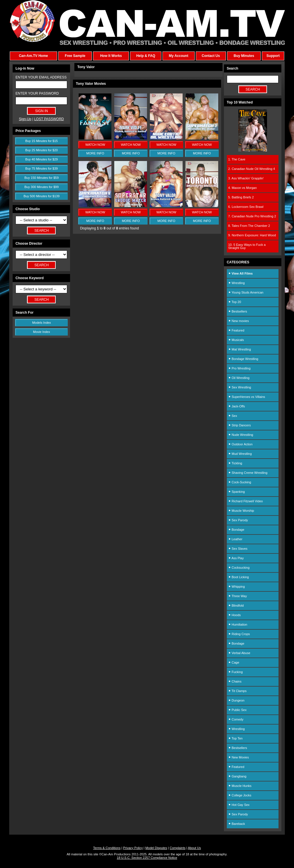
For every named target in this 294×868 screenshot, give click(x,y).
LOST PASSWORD (49, 119)
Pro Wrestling (239, 368)
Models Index (41, 323)
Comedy (236, 719)
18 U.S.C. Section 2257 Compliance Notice (147, 858)
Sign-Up (25, 119)
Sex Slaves (238, 549)
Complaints (178, 848)
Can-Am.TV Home (33, 56)
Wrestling (237, 283)
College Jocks (240, 795)
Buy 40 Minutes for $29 (41, 159)
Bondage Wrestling (243, 359)
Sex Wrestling (240, 387)
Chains (235, 681)
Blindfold (236, 606)
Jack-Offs (237, 406)
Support (273, 56)
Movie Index (41, 332)
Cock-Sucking (240, 482)
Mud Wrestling (240, 454)
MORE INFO (95, 153)
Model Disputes (156, 848)
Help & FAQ (146, 56)
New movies (239, 321)
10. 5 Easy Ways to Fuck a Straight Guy (247, 246)
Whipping (237, 587)
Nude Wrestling (241, 435)
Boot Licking (239, 577)
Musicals (236, 340)
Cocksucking (239, 568)
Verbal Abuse (239, 653)
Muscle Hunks (240, 786)
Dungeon (236, 700)
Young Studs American (246, 292)
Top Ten (235, 738)
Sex (233, 416)
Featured (236, 330)
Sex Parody (238, 520)
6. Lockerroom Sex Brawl (246, 207)
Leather (235, 539)
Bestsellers (238, 311)
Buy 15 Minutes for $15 (41, 141)
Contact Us (211, 56)
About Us (194, 848)
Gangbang (237, 776)
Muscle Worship (241, 511)
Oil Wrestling (239, 378)
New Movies (239, 757)
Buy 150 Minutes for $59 (41, 178)
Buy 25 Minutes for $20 (41, 150)
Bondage (236, 530)
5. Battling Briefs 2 (241, 197)
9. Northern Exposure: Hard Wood (252, 235)
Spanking (237, 492)
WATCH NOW (95, 145)
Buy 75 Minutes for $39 (41, 168)
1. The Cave (237, 159)
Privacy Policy (133, 848)
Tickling (235, 463)
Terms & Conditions (107, 848)
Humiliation (238, 624)
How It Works (111, 56)
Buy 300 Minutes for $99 (41, 187)
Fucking (236, 672)
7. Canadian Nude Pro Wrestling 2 (252, 216)
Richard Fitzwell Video (246, 501)
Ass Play (236, 558)
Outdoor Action (240, 444)
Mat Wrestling (240, 349)
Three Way (238, 596)
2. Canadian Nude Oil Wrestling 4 (252, 169)
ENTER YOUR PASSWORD (37, 93)
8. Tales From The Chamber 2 (249, 226)
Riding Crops (239, 634)
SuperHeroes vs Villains (247, 397)
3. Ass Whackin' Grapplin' (246, 178)
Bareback (237, 824)
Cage (234, 662)
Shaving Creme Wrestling (248, 473)
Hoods (235, 615)
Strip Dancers (240, 425)
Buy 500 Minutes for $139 (41, 196)
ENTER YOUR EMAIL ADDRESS (41, 77)
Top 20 (235, 302)
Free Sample (75, 56)
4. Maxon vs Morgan (243, 188)
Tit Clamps (237, 691)
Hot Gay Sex (239, 805)
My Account (179, 56)
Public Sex (237, 710)
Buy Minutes (244, 56)
